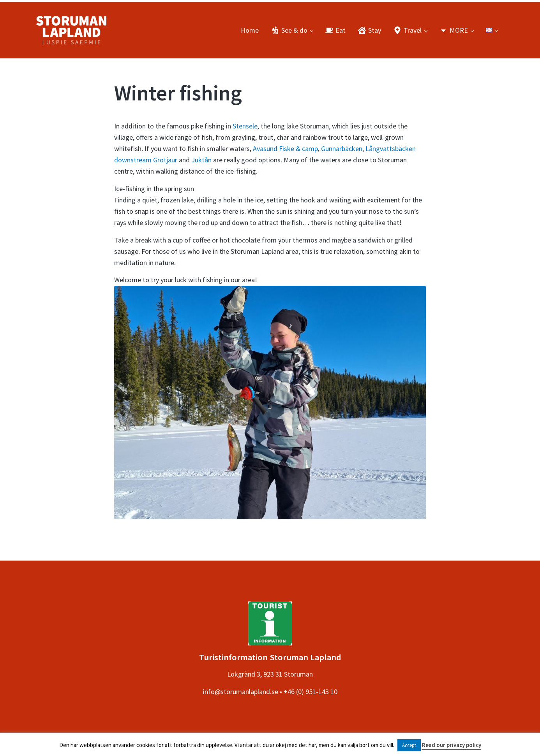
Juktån (201, 160)
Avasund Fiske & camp (285, 149)
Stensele (245, 126)
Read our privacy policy (452, 745)
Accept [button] (409, 745)
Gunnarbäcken (342, 149)
